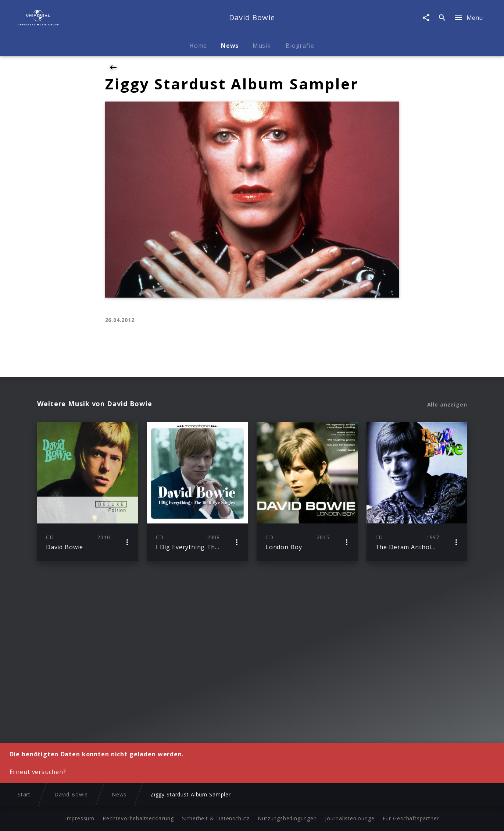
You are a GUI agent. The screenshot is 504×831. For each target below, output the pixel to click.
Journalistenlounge (350, 818)
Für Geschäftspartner (411, 818)
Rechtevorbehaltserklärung (138, 818)
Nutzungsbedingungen (287, 818)
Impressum (80, 818)
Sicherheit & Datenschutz (216, 818)
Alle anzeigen (447, 405)
